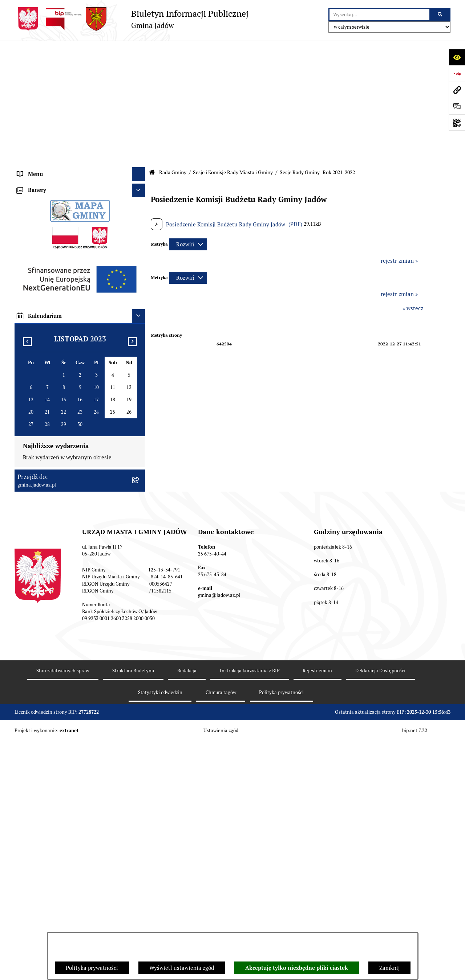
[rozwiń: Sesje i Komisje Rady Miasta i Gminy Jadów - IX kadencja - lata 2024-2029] (140, 190)
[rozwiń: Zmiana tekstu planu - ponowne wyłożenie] (140, 456)
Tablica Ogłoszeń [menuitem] (39, 289)
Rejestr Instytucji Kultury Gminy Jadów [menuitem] (66, 330)
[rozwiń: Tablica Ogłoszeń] (140, 289)
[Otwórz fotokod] (457, 122)
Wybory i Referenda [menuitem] (42, 316)
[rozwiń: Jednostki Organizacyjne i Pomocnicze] (140, 249)
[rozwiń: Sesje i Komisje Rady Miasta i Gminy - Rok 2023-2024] (140, 164)
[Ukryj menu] (139, 50)
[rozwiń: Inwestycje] (140, 398)
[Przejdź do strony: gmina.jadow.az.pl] (457, 90)
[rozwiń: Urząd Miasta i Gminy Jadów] (140, 64)
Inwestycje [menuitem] (31, 398)
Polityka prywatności (92, 968)
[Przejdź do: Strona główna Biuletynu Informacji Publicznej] (152, 48)
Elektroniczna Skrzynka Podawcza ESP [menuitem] (65, 262)
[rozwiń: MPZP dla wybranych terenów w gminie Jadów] (140, 469)
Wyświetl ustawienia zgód (182, 968)
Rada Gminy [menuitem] (33, 91)
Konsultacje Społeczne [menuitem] (45, 276)
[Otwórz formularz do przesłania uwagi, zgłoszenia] (457, 106)
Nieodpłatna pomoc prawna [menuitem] (51, 303)
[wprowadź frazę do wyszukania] (379, 15)
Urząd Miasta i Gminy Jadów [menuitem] (52, 63)
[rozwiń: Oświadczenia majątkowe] (140, 358)
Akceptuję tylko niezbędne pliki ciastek (297, 968)
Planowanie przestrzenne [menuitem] (49, 412)
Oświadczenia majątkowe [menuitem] (49, 357)
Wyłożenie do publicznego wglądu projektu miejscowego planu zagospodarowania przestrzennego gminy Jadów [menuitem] (70, 433)
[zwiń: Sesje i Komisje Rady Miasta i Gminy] (140, 127)
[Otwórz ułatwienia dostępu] (457, 57)
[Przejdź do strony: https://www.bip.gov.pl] (457, 73)
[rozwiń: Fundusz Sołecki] (140, 385)
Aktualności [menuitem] (32, 77)
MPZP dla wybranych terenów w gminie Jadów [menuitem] (74, 469)
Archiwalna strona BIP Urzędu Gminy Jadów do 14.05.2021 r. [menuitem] (72, 487)
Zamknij (389, 968)
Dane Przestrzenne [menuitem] (41, 343)
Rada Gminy (173, 48)
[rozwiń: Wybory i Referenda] (140, 317)
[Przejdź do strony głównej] (132, 19)
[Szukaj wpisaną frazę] (440, 15)
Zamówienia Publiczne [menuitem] (46, 371)
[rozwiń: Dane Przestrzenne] (140, 344)
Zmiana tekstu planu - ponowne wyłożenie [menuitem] (70, 455)
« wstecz (413, 184)
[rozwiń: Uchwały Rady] (140, 109)
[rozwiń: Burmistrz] (140, 235)
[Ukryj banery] (139, 507)
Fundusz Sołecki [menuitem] (37, 384)
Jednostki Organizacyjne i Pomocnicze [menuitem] (65, 248)
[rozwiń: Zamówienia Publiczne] (140, 371)
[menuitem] (80, 109)
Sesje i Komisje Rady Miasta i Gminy (233, 48)
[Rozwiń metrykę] (188, 120)
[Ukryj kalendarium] (139, 632)
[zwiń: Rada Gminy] (140, 91)
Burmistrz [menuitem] (30, 235)
